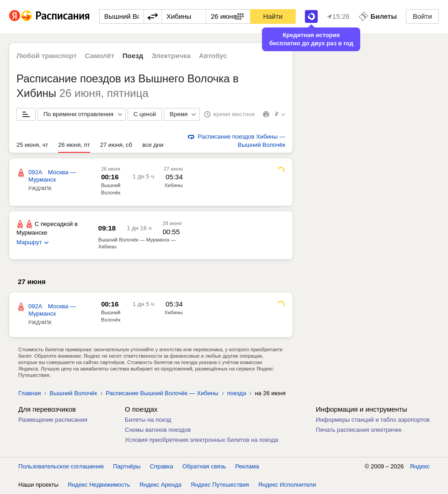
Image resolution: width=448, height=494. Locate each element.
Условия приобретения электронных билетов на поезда (202, 440)
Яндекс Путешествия (220, 485)
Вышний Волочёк (73, 393)
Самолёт (100, 56)
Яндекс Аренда (160, 485)
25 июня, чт (32, 145)
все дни (153, 145)
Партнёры (127, 466)
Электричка (171, 56)
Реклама (247, 466)
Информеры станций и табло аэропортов (373, 420)
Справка (162, 466)
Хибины (174, 185)
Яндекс (420, 466)
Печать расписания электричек (359, 430)
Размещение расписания (53, 420)
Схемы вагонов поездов (158, 430)
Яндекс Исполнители (287, 485)
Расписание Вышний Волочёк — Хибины (162, 393)
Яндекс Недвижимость (99, 485)
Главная (29, 393)
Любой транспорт (47, 56)
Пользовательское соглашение (61, 466)
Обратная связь (204, 466)
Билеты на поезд (148, 420)
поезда (237, 393)
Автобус (213, 56)
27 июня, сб (116, 145)
